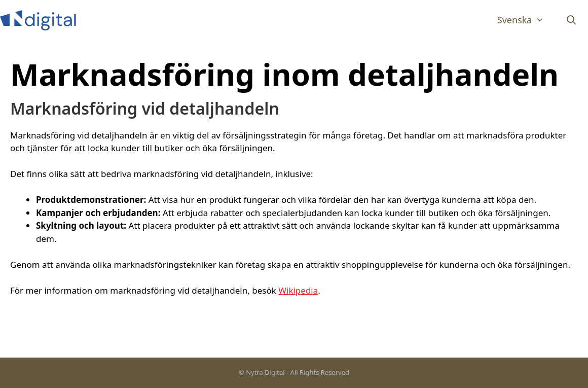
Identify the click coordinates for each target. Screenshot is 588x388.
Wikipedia (298, 290)
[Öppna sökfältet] (572, 20)
